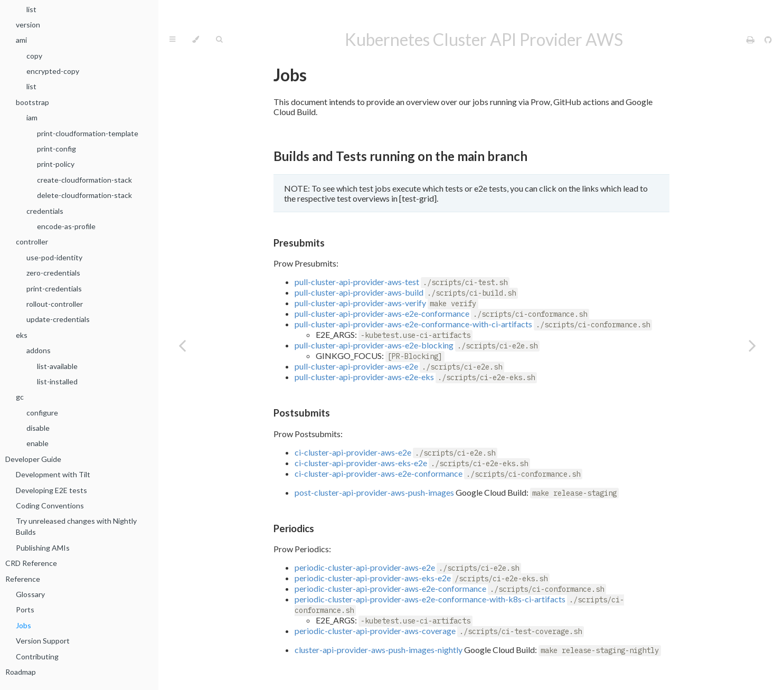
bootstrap (32, 102)
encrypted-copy (53, 71)
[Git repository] (768, 39)
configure (42, 413)
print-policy (56, 164)
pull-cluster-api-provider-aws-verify (360, 303)
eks (22, 335)
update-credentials (58, 319)
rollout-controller (55, 304)
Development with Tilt (53, 474)
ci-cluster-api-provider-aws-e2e (353, 452)
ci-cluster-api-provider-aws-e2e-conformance (379, 473)
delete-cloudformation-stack (84, 195)
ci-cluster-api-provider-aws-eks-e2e (361, 463)
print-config (56, 149)
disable (38, 428)
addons (39, 350)
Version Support (43, 641)
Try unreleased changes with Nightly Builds (76, 526)
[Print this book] (751, 39)
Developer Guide (33, 459)
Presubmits (299, 243)
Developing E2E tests (51, 490)
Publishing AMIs (43, 548)
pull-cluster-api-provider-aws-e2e (356, 366)
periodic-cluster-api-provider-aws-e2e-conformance (390, 588)
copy (34, 56)
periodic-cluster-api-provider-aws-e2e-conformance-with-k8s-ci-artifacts (430, 599)
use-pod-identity (54, 257)
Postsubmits (302, 413)
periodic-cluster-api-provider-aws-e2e (365, 567)
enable (37, 443)
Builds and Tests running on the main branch (400, 156)
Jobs (23, 625)
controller (32, 242)
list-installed (57, 381)
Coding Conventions (50, 505)
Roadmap (21, 672)
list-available (57, 366)
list (31, 9)
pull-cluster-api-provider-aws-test (357, 282)
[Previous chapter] (182, 345)
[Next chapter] (752, 345)
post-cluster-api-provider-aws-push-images (374, 492)
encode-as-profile (66, 226)
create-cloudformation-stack (84, 180)
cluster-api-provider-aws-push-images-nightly (379, 650)
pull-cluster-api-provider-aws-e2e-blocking (374, 345)
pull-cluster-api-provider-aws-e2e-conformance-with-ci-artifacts (413, 324)
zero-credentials (53, 273)
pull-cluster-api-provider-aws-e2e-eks (364, 377)
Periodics (294, 528)
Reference (23, 579)
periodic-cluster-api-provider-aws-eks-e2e (373, 578)
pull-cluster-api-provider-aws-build (359, 292)
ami (21, 40)
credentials (45, 211)
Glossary (30, 594)
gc (20, 397)
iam (32, 117)
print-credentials (54, 289)
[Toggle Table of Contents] (172, 40)
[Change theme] (196, 40)
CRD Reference (31, 563)
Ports (25, 609)
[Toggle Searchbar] (219, 40)
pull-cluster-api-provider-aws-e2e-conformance (382, 313)
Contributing (37, 656)
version (28, 25)
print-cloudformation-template (88, 133)
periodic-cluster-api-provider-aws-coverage (375, 631)
